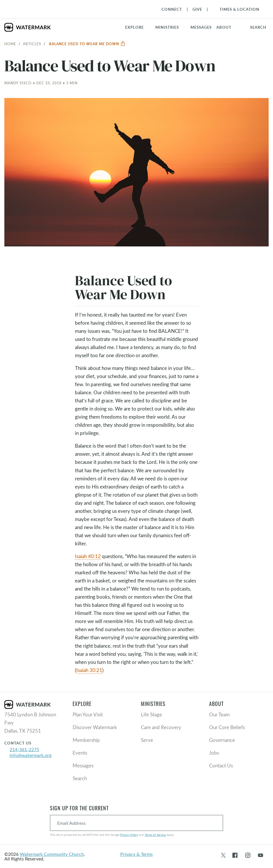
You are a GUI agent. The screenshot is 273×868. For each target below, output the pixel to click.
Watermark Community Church (52, 854)
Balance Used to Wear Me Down (87, 44)
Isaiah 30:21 (89, 670)
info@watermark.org (30, 755)
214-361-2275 (24, 749)
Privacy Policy (129, 835)
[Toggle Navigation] (237, 9)
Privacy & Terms (136, 854)
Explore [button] (134, 27)
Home (10, 44)
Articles (32, 44)
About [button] (224, 27)
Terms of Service (155, 835)
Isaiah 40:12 (88, 556)
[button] (171, 27)
